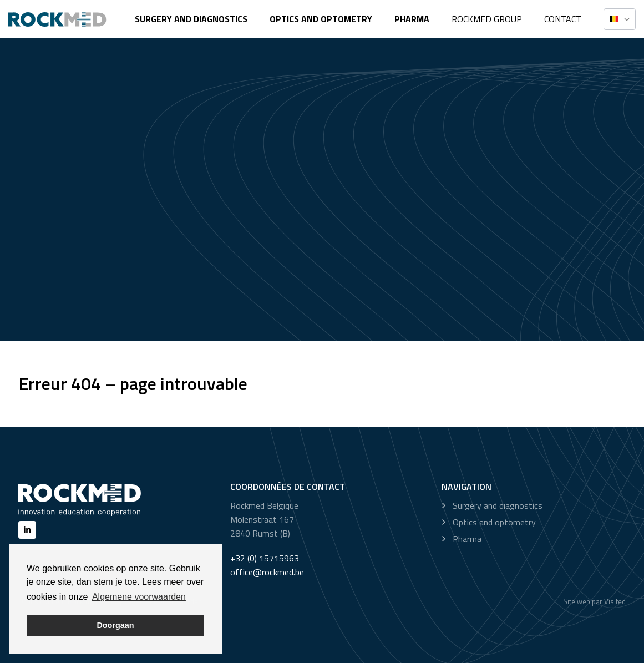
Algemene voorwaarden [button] (139, 597)
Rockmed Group (487, 19)
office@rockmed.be (267, 572)
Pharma (412, 19)
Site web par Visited (594, 601)
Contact (563, 19)
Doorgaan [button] (115, 625)
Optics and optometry (321, 19)
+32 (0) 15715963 (265, 558)
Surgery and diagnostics (191, 19)
